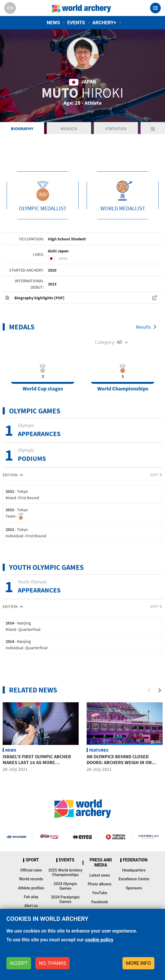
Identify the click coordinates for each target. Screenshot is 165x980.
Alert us (31, 906)
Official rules (31, 870)
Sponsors (134, 888)
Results (69, 128)
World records (31, 879)
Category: (105, 342)
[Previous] (149, 690)
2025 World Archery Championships (65, 873)
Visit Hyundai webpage (16, 837)
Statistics (116, 128)
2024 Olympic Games (65, 886)
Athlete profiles (31, 888)
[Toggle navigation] (155, 8)
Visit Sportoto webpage (49, 837)
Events (76, 23)
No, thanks (52, 963)
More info (138, 963)
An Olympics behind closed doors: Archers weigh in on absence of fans (119, 762)
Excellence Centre (134, 879)
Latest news (100, 875)
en (10, 8)
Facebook (100, 902)
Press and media (101, 863)
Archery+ (104, 23)
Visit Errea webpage (82, 837)
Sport (32, 860)
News (53, 23)
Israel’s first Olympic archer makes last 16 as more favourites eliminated (37, 762)
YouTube (100, 893)
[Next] (160, 690)
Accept (19, 963)
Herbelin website (149, 837)
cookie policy (99, 940)
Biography (22, 128)
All (119, 342)
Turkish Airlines (115, 837)
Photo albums (100, 884)
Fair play (31, 897)
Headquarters (134, 870)
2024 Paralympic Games (65, 900)
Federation (135, 860)
